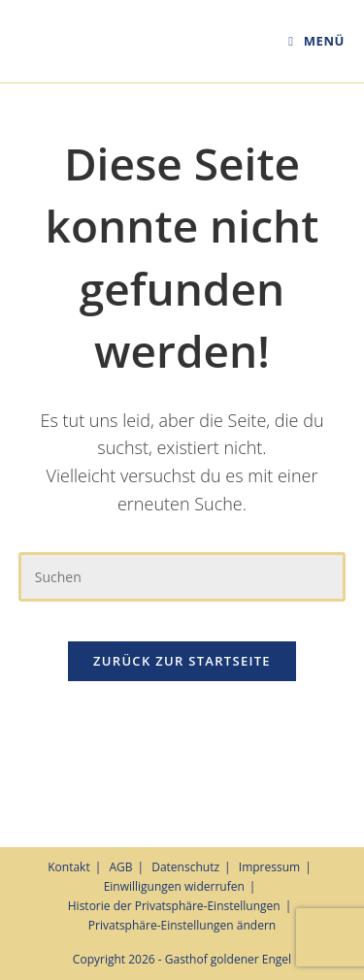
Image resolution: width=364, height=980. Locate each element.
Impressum (269, 867)
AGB (120, 867)
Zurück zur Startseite (182, 661)
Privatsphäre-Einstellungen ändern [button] (182, 925)
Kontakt (68, 867)
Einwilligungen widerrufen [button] (174, 886)
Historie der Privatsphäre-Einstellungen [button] (174, 906)
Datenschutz (185, 867)
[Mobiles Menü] (316, 41)
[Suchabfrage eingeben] (182, 577)
